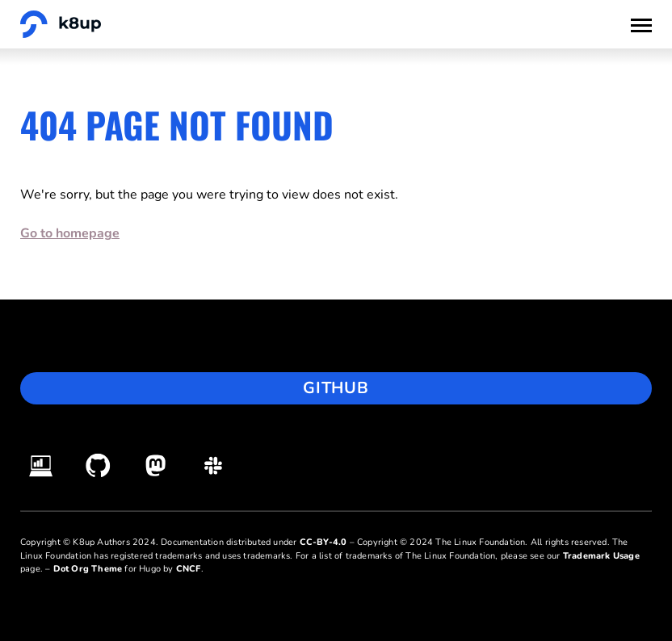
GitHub (336, 388)
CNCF (189, 569)
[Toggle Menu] (641, 24)
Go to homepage (70, 233)
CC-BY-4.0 (323, 542)
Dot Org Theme (88, 569)
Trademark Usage (601, 556)
